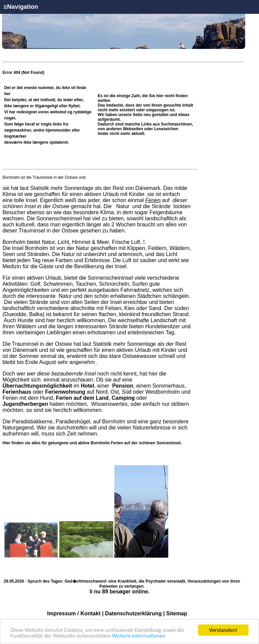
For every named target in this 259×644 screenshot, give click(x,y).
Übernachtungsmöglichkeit (37, 386)
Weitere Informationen (139, 636)
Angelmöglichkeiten (26, 290)
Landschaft (164, 320)
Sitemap (177, 613)
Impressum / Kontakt (74, 613)
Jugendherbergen (25, 404)
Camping (123, 398)
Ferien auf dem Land (82, 398)
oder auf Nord (55, 392)
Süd (126, 392)
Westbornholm (163, 392)
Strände (161, 206)
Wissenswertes (110, 404)
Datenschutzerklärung (133, 613)
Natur (123, 206)
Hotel (87, 386)
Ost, (115, 392)
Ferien (153, 200)
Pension (123, 386)
